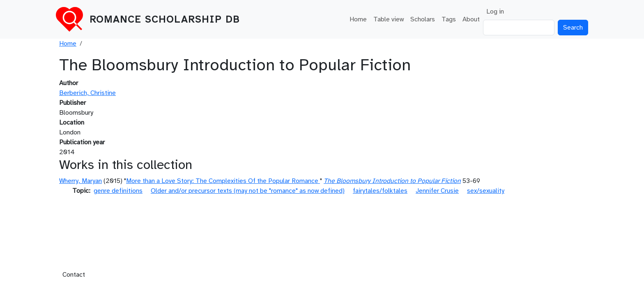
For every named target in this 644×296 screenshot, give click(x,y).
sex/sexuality (486, 191)
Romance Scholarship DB (165, 19)
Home (358, 19)
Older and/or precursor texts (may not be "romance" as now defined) (248, 191)
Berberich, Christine (87, 93)
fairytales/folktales (380, 191)
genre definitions (118, 191)
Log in (495, 12)
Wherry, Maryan (80, 181)
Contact (74, 275)
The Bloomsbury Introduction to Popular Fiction (392, 181)
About (471, 19)
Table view (389, 19)
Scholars (423, 19)
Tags (449, 19)
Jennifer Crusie (437, 191)
